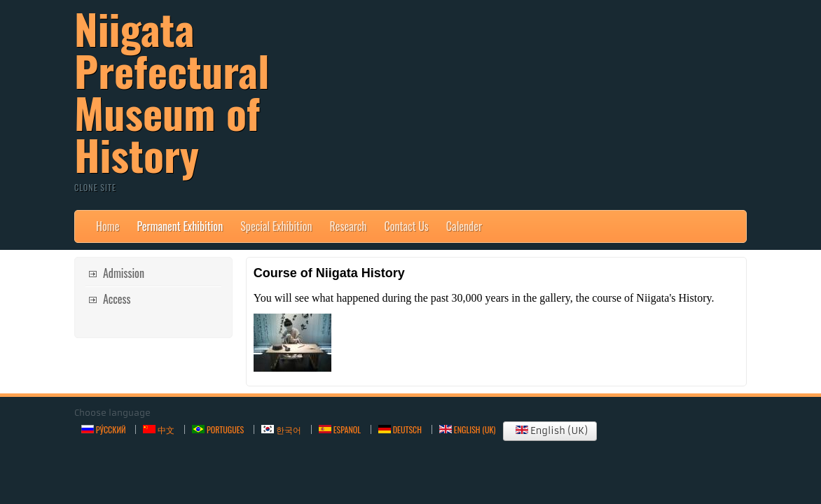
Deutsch (400, 429)
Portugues (218, 429)
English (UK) (550, 431)
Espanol (340, 429)
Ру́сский (103, 429)
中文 (159, 429)
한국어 (281, 429)
